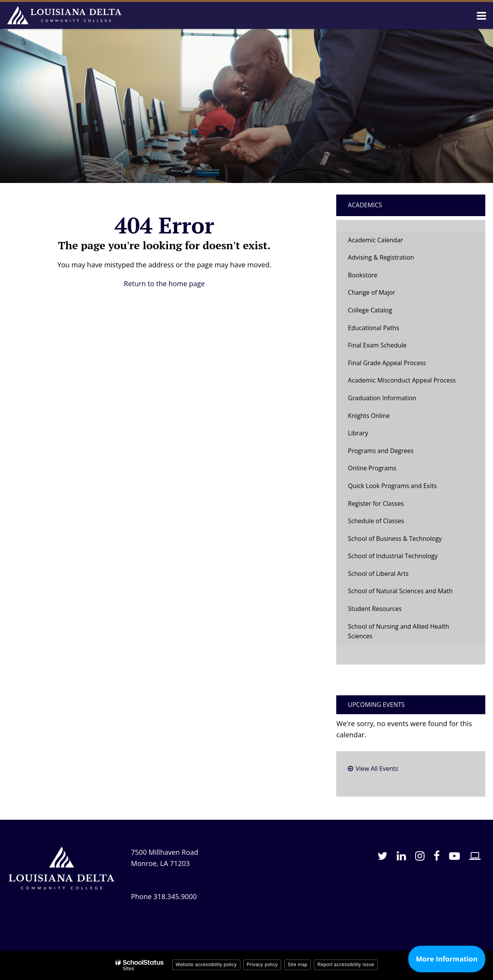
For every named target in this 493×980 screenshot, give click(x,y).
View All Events (377, 769)
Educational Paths (373, 328)
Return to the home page (164, 284)
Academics (365, 205)
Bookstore (374, 277)
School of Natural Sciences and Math (400, 591)
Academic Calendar (375, 240)
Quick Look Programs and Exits (392, 486)
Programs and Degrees (381, 451)
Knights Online (369, 416)
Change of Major (383, 295)
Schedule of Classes (388, 523)
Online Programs (372, 468)
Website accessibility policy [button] (206, 965)
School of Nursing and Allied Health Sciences (398, 631)
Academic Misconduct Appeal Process (402, 380)
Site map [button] (298, 965)
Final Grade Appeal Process (387, 363)
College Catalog (370, 310)
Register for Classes (376, 503)
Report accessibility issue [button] (346, 965)
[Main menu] (481, 15)
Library (358, 433)
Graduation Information (382, 398)
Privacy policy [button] (262, 965)
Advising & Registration (381, 257)
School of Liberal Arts (378, 574)
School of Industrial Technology (393, 556)
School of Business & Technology (395, 539)
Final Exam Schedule (377, 345)
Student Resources (375, 609)
